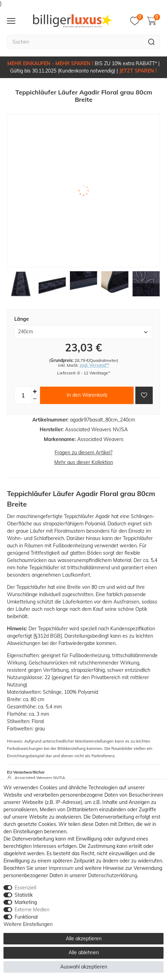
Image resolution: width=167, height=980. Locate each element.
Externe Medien (32, 910)
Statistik (24, 895)
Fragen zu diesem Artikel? (83, 453)
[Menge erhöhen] (35, 392)
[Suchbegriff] (75, 42)
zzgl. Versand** (94, 365)
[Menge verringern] (35, 399)
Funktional (26, 917)
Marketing (26, 902)
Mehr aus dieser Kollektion (84, 462)
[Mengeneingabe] (23, 395)
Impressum (61, 868)
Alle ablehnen (84, 952)
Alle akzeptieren (84, 939)
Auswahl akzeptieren (84, 967)
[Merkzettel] (137, 21)
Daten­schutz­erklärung (113, 875)
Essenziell (25, 888)
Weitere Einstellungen (28, 924)
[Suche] (152, 42)
